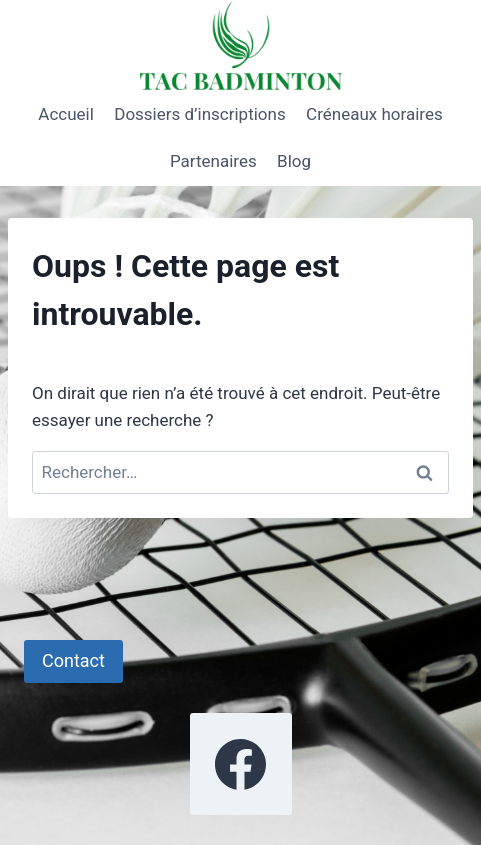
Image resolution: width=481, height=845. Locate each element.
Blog (294, 161)
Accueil (66, 114)
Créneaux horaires (374, 114)
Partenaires (213, 161)
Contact (73, 660)
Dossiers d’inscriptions (199, 114)
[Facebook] (241, 764)
